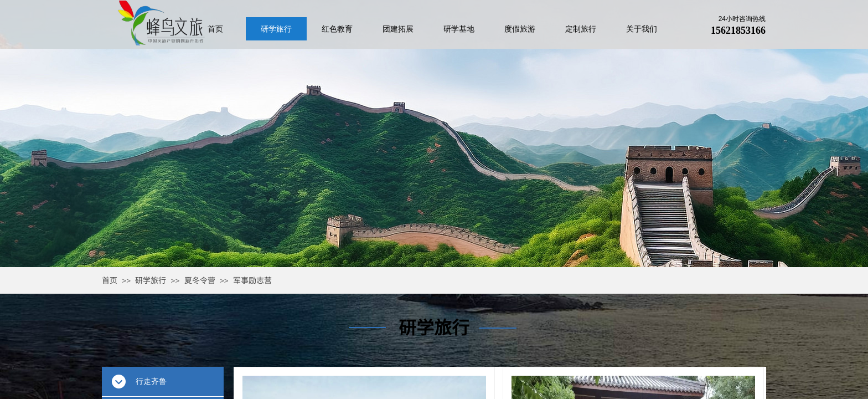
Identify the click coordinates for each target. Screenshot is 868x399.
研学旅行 (151, 280)
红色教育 (337, 29)
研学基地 (459, 29)
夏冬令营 (200, 280)
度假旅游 (520, 29)
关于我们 (642, 29)
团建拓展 (398, 29)
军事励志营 (252, 280)
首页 (110, 280)
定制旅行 (581, 29)
